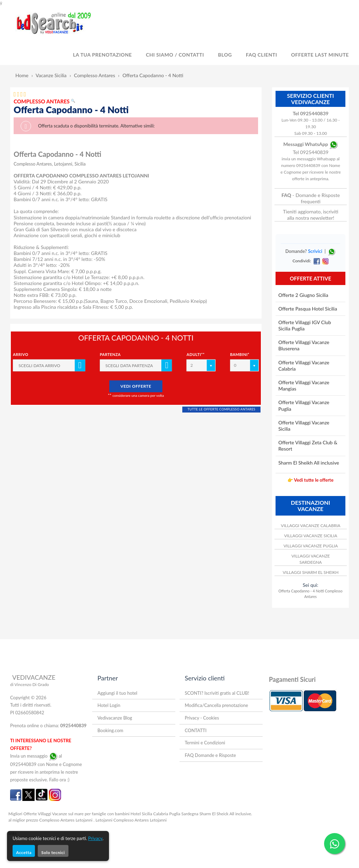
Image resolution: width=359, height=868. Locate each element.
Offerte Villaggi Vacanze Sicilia (304, 426)
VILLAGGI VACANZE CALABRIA (310, 526)
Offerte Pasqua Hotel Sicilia (308, 309)
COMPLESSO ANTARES (44, 101)
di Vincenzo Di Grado (30, 684)
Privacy (95, 838)
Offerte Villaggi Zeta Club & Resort (308, 446)
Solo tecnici (53, 852)
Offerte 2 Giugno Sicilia (303, 295)
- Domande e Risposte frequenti (311, 198)
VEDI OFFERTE (136, 386)
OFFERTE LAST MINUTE (320, 55)
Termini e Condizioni (205, 743)
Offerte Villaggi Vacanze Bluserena (304, 345)
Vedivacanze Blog (115, 718)
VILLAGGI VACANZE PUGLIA (311, 546)
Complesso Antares (95, 75)
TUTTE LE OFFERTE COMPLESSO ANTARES (221, 409)
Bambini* (240, 354)
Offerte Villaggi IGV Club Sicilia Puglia (305, 325)
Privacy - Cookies (202, 718)
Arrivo (21, 354)
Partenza (110, 354)
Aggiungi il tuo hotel (117, 693)
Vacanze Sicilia (51, 75)
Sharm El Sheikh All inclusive (309, 463)
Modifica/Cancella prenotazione (216, 705)
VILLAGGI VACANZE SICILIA (310, 536)
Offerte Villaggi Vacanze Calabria (304, 366)
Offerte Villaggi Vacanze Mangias (304, 385)
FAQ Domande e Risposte (210, 755)
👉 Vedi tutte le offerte (310, 480)
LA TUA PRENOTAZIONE (102, 55)
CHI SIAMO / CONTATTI (175, 55)
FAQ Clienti (261, 55)
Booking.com (110, 730)
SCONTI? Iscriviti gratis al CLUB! (217, 693)
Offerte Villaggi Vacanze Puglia (304, 405)
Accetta (24, 852)
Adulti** (196, 354)
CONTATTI (196, 730)
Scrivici (315, 251)
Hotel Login (109, 705)
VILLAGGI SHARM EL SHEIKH (310, 572)
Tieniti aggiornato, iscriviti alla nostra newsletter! (310, 215)
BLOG (225, 55)
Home (22, 75)
